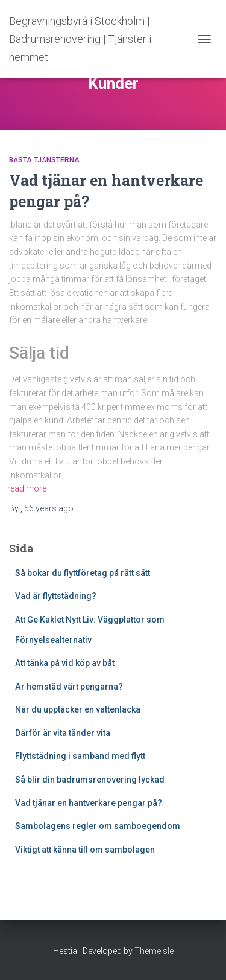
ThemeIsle (154, 951)
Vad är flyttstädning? (56, 596)
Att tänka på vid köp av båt (65, 663)
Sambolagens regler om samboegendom (98, 826)
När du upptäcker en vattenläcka (78, 709)
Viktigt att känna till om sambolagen (86, 850)
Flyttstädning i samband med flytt (80, 756)
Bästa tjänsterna (44, 160)
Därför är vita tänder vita (63, 733)
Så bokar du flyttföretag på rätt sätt (83, 573)
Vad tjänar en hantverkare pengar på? (89, 803)
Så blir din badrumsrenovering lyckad (91, 780)
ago (49, 508)
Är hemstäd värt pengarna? (69, 687)
